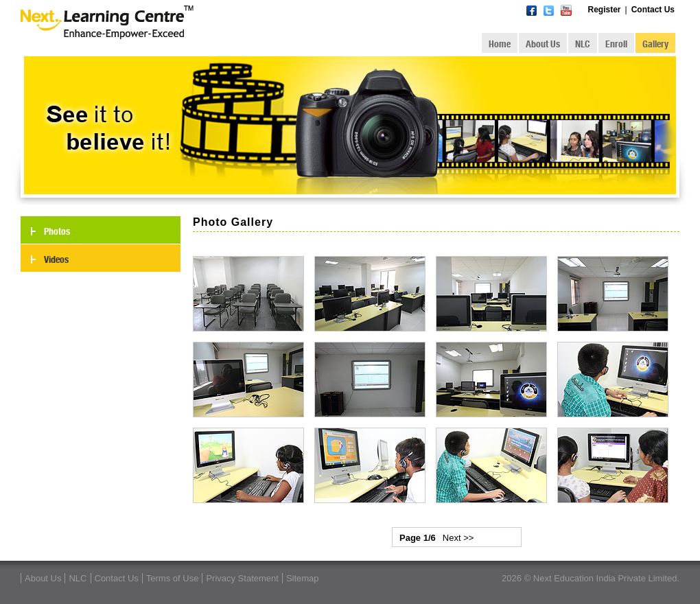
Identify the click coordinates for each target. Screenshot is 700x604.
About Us (543, 44)
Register (605, 10)
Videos (56, 259)
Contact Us (653, 10)
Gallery (655, 44)
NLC (583, 44)
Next (452, 538)
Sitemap (303, 578)
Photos (57, 231)
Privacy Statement (242, 578)
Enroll (616, 44)
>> (468, 538)
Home (500, 44)
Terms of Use (173, 578)
